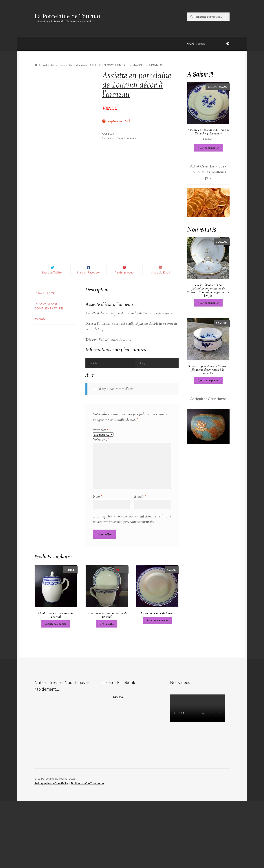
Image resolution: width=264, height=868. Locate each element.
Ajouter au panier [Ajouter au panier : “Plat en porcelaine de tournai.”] (157, 687)
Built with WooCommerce (87, 850)
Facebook (119, 764)
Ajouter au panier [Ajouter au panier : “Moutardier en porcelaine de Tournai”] (56, 691)
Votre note (101, 497)
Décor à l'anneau (77, 65)
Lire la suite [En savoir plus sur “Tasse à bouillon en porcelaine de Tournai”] (107, 691)
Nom (98, 564)
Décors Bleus (58, 65)
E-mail (140, 564)
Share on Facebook (88, 339)
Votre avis (101, 507)
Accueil (43, 65)
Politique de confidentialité (51, 850)
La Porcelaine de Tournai (67, 16)
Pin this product (124, 339)
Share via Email (161, 339)
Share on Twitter (52, 339)
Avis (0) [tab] (40, 386)
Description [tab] (44, 360)
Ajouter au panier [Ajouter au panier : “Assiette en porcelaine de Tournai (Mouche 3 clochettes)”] (208, 148)
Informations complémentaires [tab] (49, 373)
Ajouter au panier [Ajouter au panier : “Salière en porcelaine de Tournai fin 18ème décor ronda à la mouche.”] (208, 380)
